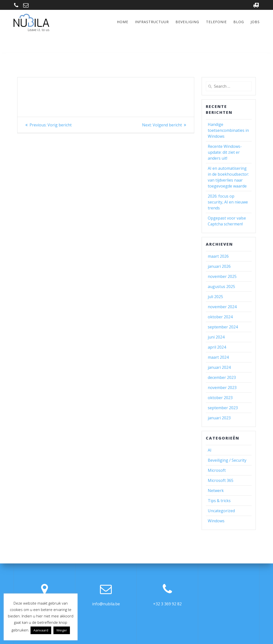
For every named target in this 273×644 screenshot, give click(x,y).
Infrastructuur (152, 22)
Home (123, 22)
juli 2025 (215, 297)
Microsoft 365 (221, 480)
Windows (216, 521)
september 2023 (223, 408)
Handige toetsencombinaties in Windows (228, 130)
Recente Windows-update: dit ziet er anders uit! (225, 152)
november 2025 (222, 276)
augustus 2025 (221, 287)
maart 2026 (218, 256)
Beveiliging (187, 22)
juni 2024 (216, 337)
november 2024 (222, 307)
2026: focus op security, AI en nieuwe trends (228, 202)
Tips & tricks (219, 501)
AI (210, 450)
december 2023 (222, 377)
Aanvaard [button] (41, 630)
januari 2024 (219, 367)
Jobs (255, 22)
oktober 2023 (220, 398)
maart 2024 (218, 357)
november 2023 (222, 388)
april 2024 (217, 347)
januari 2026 (219, 266)
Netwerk (216, 491)
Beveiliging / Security (227, 460)
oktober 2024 (220, 317)
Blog (239, 22)
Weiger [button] (62, 630)
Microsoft (217, 470)
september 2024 (223, 327)
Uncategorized (221, 511)
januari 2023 (219, 418)
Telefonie (216, 22)
